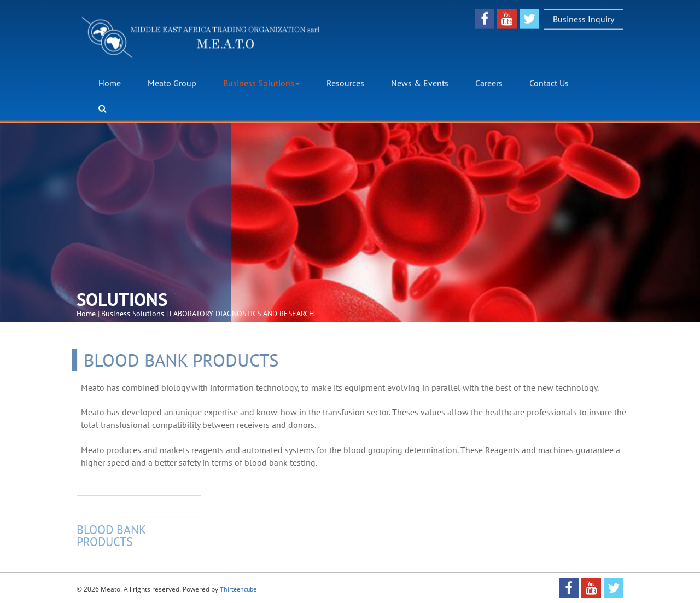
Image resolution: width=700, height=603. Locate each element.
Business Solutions (261, 83)
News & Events (420, 83)
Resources (345, 83)
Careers (489, 83)
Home (110, 83)
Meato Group (172, 83)
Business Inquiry (584, 19)
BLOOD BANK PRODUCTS (111, 537)
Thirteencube (238, 589)
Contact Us (549, 83)
